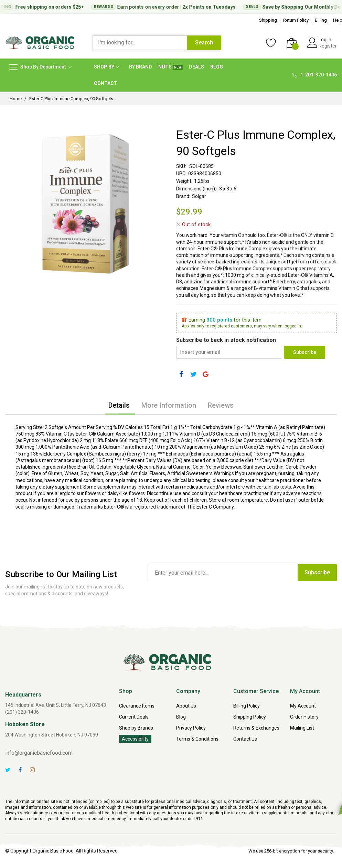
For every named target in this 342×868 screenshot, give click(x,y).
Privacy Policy (191, 728)
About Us (186, 706)
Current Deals (134, 717)
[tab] (119, 405)
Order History (304, 717)
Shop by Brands (136, 728)
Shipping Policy (250, 717)
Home (16, 99)
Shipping (268, 20)
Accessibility (135, 739)
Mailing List (302, 728)
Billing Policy (247, 706)
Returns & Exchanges (256, 728)
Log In (325, 40)
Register (328, 46)
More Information (169, 405)
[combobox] (140, 43)
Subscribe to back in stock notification (226, 340)
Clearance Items (137, 706)
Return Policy (296, 20)
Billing (321, 20)
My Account (303, 706)
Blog (181, 717)
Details (119, 405)
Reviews (221, 405)
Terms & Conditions (197, 739)
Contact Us (245, 739)
